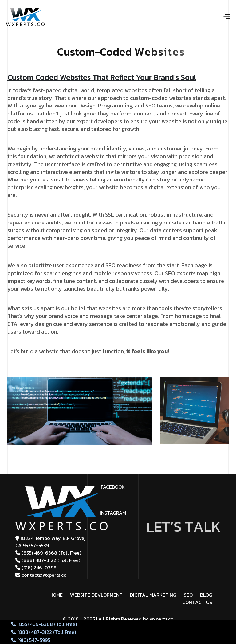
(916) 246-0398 (36, 568)
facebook (113, 487)
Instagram (113, 513)
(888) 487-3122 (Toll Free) (48, 560)
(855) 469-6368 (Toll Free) (48, 553)
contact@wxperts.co (41, 575)
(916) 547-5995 (31, 640)
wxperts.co (162, 619)
